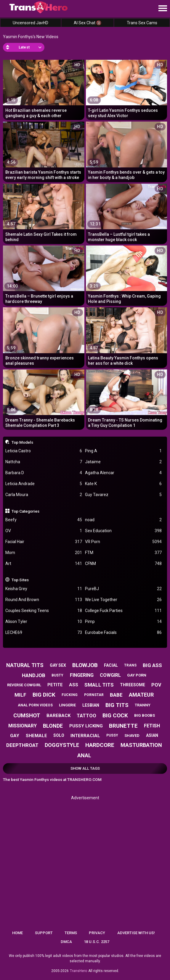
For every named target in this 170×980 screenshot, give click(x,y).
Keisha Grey (44, 589)
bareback (58, 716)
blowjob (85, 665)
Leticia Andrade (44, 484)
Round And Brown (44, 600)
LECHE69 (44, 633)
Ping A (123, 451)
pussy (112, 735)
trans (130, 665)
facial (111, 665)
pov (156, 685)
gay (15, 736)
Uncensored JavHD (31, 23)
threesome (133, 685)
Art (44, 564)
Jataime (123, 462)
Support (44, 933)
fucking (70, 695)
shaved (132, 736)
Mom (44, 553)
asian (152, 735)
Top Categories (25, 511)
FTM (123, 553)
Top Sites (20, 580)
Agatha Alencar (123, 473)
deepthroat (22, 745)
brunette (123, 726)
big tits (117, 705)
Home (17, 933)
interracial (85, 736)
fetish (152, 726)
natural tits (25, 665)
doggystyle (62, 745)
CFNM (123, 564)
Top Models (22, 442)
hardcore (100, 745)
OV (44, 531)
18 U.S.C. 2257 (97, 942)
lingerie (67, 705)
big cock (115, 715)
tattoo (86, 716)
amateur (141, 695)
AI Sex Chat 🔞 (88, 23)
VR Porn (123, 542)
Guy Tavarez (123, 495)
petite (55, 685)
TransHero (78, 971)
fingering (82, 675)
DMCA (66, 942)
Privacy (97, 933)
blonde (53, 726)
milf (20, 695)
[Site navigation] (163, 9)
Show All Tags (85, 768)
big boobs (145, 715)
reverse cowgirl (24, 685)
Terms (71, 933)
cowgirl (110, 675)
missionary (23, 726)
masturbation (141, 745)
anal (84, 755)
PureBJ (123, 589)
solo (59, 735)
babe (116, 695)
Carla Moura (44, 495)
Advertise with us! (136, 933)
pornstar (94, 695)
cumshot (27, 715)
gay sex (58, 665)
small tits (99, 685)
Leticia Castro (44, 451)
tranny (143, 705)
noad (123, 520)
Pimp (123, 622)
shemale (36, 736)
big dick (44, 695)
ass (74, 685)
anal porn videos (35, 705)
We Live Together (123, 600)
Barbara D (44, 473)
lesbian (91, 705)
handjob (34, 675)
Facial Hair (44, 542)
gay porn (137, 675)
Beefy (44, 520)
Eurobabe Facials (123, 633)
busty (57, 675)
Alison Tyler (44, 622)
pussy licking (86, 726)
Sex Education (123, 531)
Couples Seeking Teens (44, 611)
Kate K (123, 484)
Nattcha (44, 462)
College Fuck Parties (123, 611)
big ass (152, 665)
